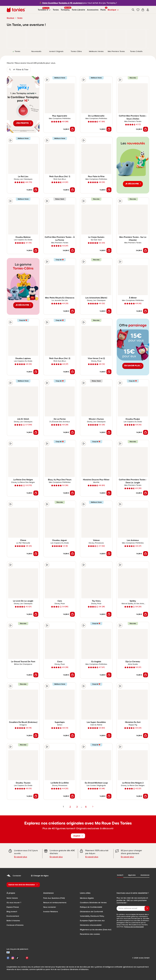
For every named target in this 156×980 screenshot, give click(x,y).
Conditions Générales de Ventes (93, 903)
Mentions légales (87, 898)
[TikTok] (17, 958)
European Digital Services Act (92, 921)
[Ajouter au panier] (72, 129)
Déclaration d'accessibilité (91, 925)
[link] (16, 39)
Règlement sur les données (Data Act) (96, 930)
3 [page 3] (77, 807)
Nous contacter (50, 907)
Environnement (13, 916)
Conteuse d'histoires (15, 925)
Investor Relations (51, 912)
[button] (138, 10)
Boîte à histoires (13, 921)
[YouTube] (22, 958)
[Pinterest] (27, 958)
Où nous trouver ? (14, 903)
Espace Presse (13, 907)
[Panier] (143, 10)
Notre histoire (12, 898)
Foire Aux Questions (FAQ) (54, 898)
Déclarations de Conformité (91, 912)
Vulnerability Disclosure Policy (92, 916)
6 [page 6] (86, 807)
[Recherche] (133, 10)
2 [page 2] (70, 807)
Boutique (11, 18)
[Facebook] (8, 958)
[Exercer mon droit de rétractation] (23, 885)
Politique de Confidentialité (91, 907)
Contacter (14, 876)
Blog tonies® (12, 912)
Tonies (20, 18)
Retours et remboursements (55, 903)
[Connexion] (148, 10)
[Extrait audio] (47, 80)
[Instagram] (13, 958)
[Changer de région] (40, 876)
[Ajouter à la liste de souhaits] (72, 80)
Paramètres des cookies (90, 934)
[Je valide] (147, 908)
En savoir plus (21, 857)
